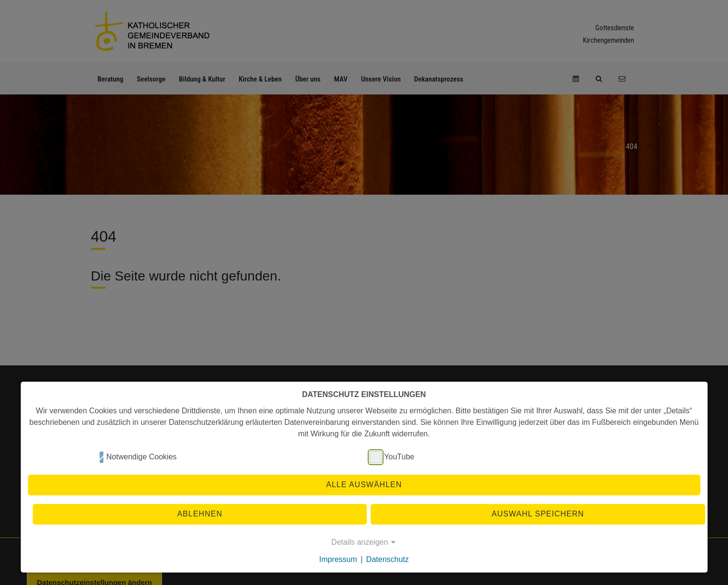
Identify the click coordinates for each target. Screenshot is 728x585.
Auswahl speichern (538, 514)
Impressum (338, 559)
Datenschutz (387, 559)
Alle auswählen (364, 485)
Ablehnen (200, 514)
